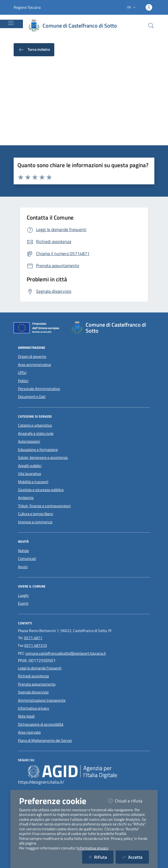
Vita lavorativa (29, 474)
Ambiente (26, 498)
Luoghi (23, 595)
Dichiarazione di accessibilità (41, 724)
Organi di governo (32, 356)
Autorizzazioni (29, 441)
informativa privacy (93, 848)
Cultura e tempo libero (35, 514)
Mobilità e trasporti (33, 482)
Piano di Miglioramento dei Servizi (45, 740)
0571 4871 (33, 638)
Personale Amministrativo (39, 389)
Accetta (136, 857)
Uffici (22, 373)
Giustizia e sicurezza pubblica (41, 490)
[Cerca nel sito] (151, 26)
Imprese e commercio (35, 522)
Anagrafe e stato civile (36, 433)
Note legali (26, 716)
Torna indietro (34, 50)
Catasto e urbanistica (35, 425)
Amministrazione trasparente (42, 700)
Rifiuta (101, 857)
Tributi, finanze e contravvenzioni (44, 506)
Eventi (23, 603)
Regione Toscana (27, 7)
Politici (23, 381)
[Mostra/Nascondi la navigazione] (11, 23)
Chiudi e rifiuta (129, 801)
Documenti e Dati (32, 397)
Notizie (23, 551)
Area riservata (29, 732)
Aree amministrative (34, 365)
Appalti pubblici (30, 466)
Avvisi (23, 567)
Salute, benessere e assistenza (43, 457)
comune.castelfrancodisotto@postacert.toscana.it (66, 653)
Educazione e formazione (38, 450)
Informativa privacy (34, 708)
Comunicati (27, 559)
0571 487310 (36, 645)
